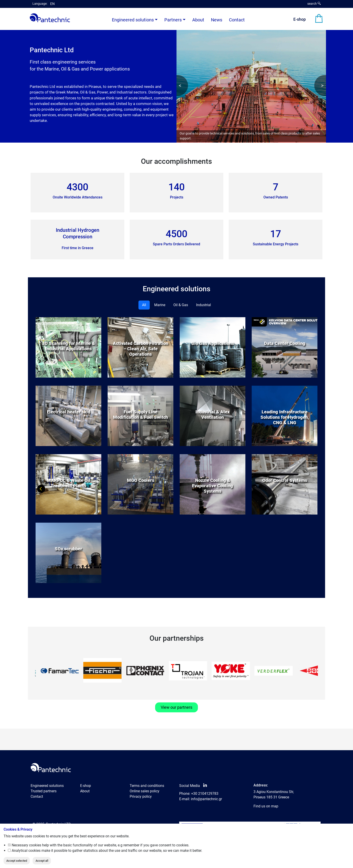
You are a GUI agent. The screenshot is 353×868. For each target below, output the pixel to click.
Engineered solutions (47, 786)
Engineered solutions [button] (133, 20)
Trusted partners (44, 791)
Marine (160, 305)
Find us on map (266, 806)
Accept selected (17, 861)
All (144, 305)
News (217, 20)
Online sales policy (145, 791)
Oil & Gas (181, 305)
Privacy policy (141, 796)
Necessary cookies (26, 845)
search (314, 4)
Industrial (204, 305)
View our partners (176, 707)
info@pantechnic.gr (206, 799)
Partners (173, 20)
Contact (237, 20)
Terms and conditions (147, 786)
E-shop (300, 19)
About (198, 20)
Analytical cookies (26, 851)
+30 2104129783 (205, 794)
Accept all (42, 861)
